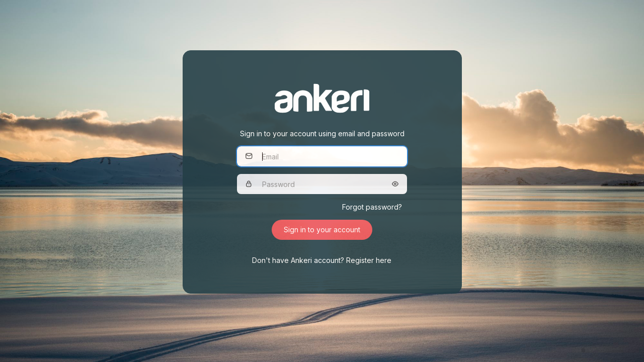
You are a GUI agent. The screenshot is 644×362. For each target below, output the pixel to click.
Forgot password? (372, 207)
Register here (369, 260)
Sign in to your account (322, 230)
